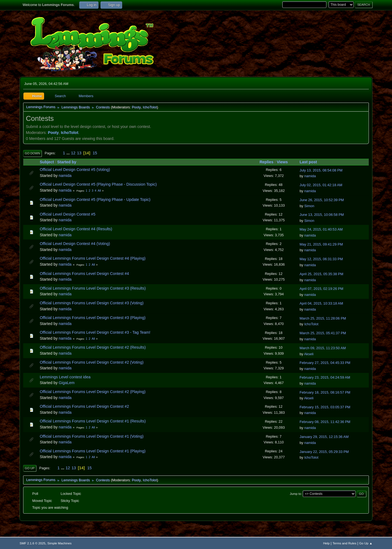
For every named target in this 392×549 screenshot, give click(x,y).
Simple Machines (59, 543)
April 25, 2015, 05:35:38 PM (321, 274)
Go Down (32, 153)
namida (65, 176)
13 (79, 153)
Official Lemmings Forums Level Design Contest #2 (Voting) (92, 362)
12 (73, 153)
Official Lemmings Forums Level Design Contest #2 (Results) (93, 347)
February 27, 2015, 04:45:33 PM (325, 363)
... (69, 153)
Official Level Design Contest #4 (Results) (76, 229)
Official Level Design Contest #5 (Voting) (75, 170)
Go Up (30, 468)
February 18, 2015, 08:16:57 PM (325, 392)
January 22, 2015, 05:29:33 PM (324, 452)
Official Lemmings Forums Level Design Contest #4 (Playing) (93, 258)
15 (95, 153)
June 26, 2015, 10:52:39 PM (322, 200)
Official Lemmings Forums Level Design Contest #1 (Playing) (93, 451)
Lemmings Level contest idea (65, 377)
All (99, 191)
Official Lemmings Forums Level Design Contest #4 (84, 274)
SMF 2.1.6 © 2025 (33, 543)
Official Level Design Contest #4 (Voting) (75, 244)
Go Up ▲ (366, 543)
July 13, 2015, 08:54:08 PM (321, 170)
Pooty (136, 107)
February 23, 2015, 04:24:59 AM (325, 377)
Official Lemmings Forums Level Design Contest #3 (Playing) (93, 318)
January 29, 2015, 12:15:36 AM (324, 437)
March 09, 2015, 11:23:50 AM (323, 348)
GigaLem (67, 383)
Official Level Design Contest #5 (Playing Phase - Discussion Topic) (98, 184)
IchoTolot (150, 107)
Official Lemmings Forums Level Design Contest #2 (84, 406)
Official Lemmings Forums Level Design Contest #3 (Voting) (92, 303)
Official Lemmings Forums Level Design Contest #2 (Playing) (93, 392)
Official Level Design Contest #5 (68, 214)
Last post (311, 162)
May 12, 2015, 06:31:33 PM (321, 259)
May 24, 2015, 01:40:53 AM (321, 229)
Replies (266, 162)
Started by (67, 162)
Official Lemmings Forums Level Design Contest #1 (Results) (93, 421)
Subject (47, 162)
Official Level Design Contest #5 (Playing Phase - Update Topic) (95, 200)
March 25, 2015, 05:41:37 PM (323, 333)
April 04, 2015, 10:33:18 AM (321, 303)
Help (326, 543)
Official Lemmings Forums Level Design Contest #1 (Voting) (92, 436)
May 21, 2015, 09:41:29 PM (321, 244)
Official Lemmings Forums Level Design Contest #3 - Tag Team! (95, 332)
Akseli (309, 354)
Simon (309, 206)
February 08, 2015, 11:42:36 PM (325, 422)
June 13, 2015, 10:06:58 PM (322, 215)
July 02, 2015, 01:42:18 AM (321, 185)
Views (282, 162)
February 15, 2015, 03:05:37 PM (325, 407)
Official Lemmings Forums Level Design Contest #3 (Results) (93, 288)
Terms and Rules (344, 543)
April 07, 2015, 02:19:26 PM (321, 289)
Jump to (295, 494)
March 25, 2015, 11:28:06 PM (323, 318)
